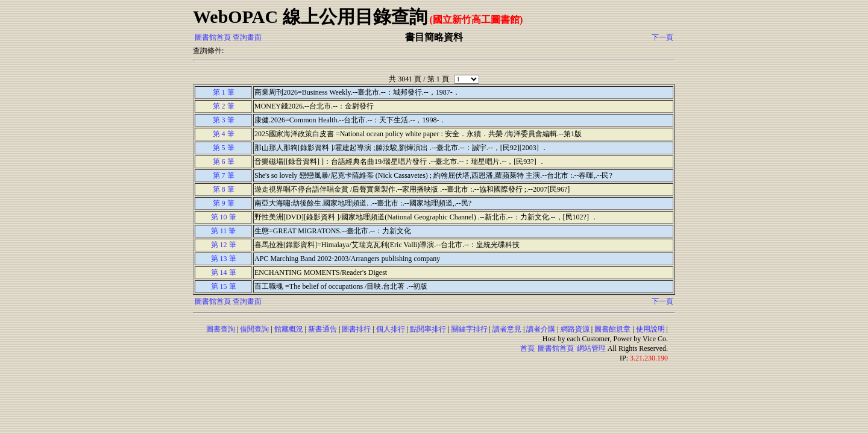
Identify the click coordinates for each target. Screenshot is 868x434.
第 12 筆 (224, 245)
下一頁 (662, 37)
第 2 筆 (224, 106)
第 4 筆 (224, 134)
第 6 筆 (224, 162)
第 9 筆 (224, 203)
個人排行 (391, 329)
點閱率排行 (428, 329)
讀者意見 (507, 329)
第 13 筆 (224, 259)
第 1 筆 (224, 92)
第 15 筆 (224, 286)
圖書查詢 (221, 329)
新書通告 (322, 329)
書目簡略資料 (434, 37)
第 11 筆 (224, 231)
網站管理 (591, 348)
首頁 (527, 348)
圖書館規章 (612, 329)
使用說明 (650, 329)
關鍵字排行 (470, 329)
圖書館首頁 (213, 37)
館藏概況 (289, 329)
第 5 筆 (224, 148)
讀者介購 (541, 329)
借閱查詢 (254, 329)
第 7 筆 (224, 175)
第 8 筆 (224, 189)
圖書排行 (356, 329)
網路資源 (575, 329)
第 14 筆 (224, 272)
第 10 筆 (224, 217)
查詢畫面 (247, 37)
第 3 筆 (224, 120)
